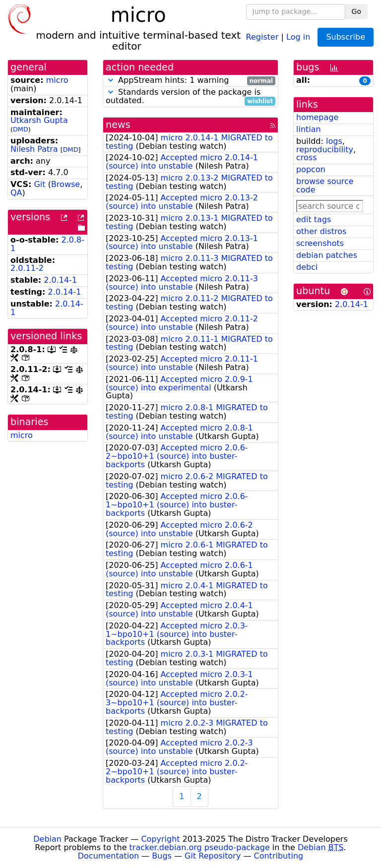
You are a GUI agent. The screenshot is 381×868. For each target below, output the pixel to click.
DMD (21, 129)
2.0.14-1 (60, 280)
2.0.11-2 (27, 268)
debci (307, 267)
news (118, 125)
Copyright (160, 839)
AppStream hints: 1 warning (190, 81)
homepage (317, 117)
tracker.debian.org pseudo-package (200, 847)
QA (16, 193)
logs (334, 141)
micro (57, 80)
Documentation (108, 856)
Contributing (279, 856)
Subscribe (346, 37)
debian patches (327, 255)
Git (39, 184)
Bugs (162, 856)
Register (262, 36)
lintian (309, 129)
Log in (298, 36)
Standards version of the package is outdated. (190, 97)
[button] (111, 80)
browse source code (325, 186)
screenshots (320, 243)
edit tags (314, 219)
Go (356, 11)
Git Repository (213, 856)
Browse (65, 184)
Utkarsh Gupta (39, 120)
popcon (311, 169)
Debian (47, 839)
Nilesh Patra (34, 149)
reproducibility (325, 150)
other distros (321, 231)
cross (306, 157)
